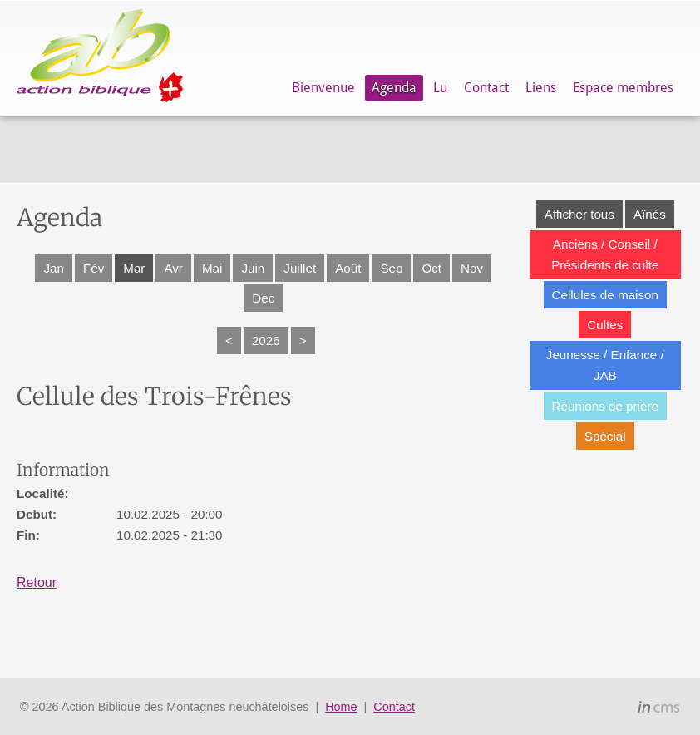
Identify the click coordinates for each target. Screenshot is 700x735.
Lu (440, 88)
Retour (37, 582)
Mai (212, 268)
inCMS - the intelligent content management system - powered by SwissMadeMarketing (659, 709)
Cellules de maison (605, 295)
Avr (173, 268)
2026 (266, 340)
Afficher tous (579, 214)
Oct (431, 268)
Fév (94, 268)
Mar (134, 268)
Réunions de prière (605, 406)
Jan (54, 268)
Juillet (300, 268)
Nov (472, 268)
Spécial (605, 436)
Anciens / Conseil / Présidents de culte (605, 254)
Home (341, 707)
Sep (391, 268)
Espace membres (623, 88)
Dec (263, 298)
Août (348, 268)
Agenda (394, 88)
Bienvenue (323, 88)
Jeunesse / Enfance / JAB (605, 365)
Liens (541, 88)
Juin (253, 268)
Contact (486, 88)
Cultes (605, 325)
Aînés (650, 214)
